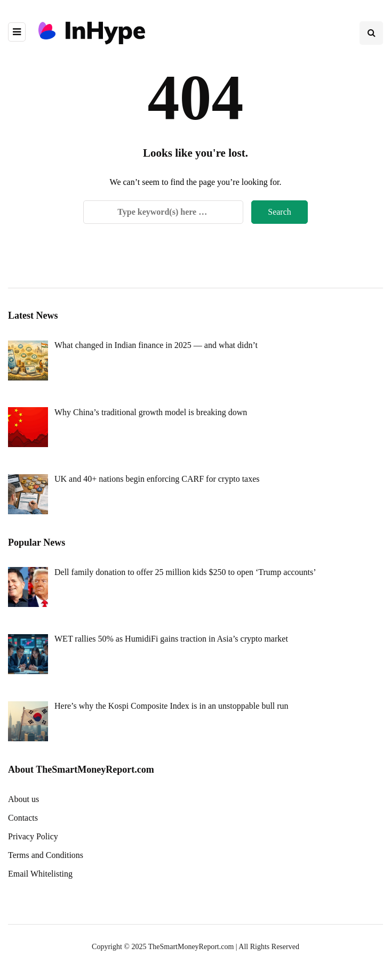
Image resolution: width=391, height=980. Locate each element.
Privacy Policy (33, 836)
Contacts (23, 818)
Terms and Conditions (46, 855)
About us (23, 799)
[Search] (163, 212)
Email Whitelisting (40, 874)
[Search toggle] (371, 33)
